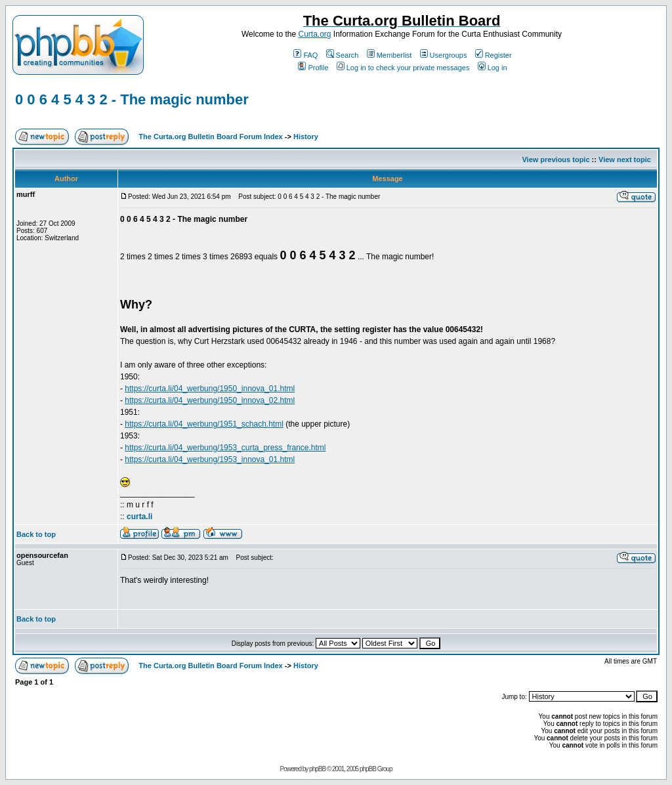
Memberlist (389, 55)
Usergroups (444, 55)
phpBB (317, 769)
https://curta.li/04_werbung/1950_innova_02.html (210, 400)
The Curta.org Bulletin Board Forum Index (210, 137)
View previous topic (556, 159)
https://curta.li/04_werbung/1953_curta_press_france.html (225, 448)
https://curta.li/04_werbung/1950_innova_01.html (210, 389)
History (306, 137)
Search (343, 55)
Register (493, 55)
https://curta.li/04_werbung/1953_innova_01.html (210, 459)
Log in (493, 68)
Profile (313, 68)
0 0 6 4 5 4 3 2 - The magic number (132, 99)
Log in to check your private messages (403, 68)
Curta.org (314, 34)
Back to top (36, 534)
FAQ (305, 55)
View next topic (625, 159)
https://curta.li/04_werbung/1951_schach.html (204, 424)
